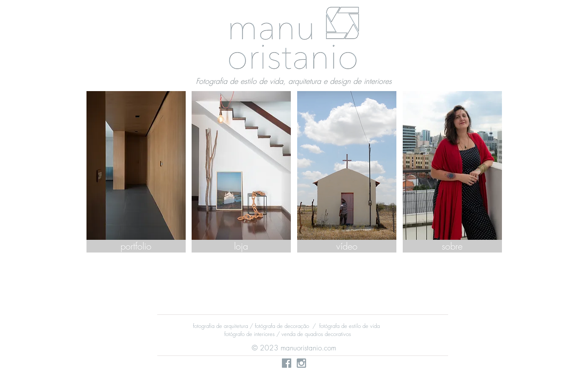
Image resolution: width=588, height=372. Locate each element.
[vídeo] (347, 246)
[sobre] (452, 246)
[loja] (241, 246)
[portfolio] (136, 246)
